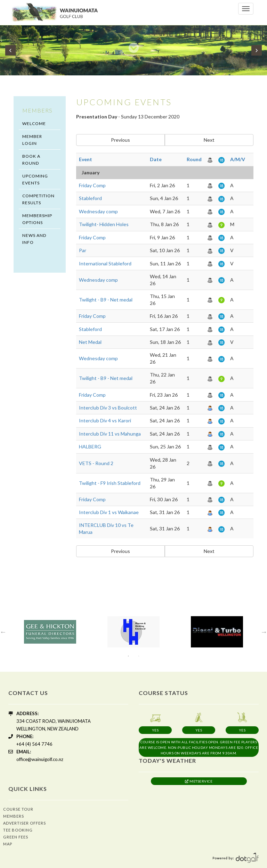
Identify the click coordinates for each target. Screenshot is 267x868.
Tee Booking (18, 830)
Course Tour (18, 809)
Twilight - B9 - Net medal (106, 300)
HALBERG (90, 447)
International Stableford (105, 263)
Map (8, 844)
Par (83, 250)
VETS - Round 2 (96, 463)
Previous (120, 140)
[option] (50, 632)
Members (14, 816)
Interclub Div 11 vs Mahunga (110, 434)
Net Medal (90, 342)
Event (86, 159)
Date (156, 159)
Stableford (90, 198)
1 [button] (128, 656)
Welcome (34, 123)
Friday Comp (92, 185)
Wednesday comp (98, 211)
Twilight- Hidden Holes (104, 224)
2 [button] (139, 656)
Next (209, 140)
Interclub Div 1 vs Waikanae (109, 512)
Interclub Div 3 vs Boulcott (108, 408)
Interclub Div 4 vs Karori (105, 420)
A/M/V (238, 159)
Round (194, 159)
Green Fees (16, 837)
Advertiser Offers (25, 823)
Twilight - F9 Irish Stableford (110, 483)
